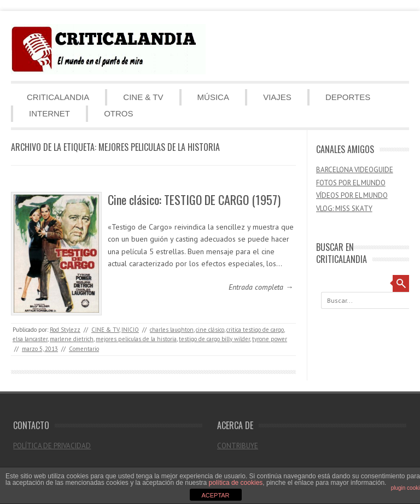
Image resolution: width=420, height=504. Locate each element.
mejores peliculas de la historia (136, 339)
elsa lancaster (30, 339)
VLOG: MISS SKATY (344, 209)
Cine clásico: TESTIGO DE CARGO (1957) (194, 200)
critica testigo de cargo (255, 330)
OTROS (118, 113)
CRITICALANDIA (58, 97)
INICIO (130, 330)
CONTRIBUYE (238, 446)
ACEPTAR (215, 495)
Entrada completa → (261, 287)
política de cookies (236, 483)
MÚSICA (213, 97)
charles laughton (172, 330)
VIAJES (277, 97)
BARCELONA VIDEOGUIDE (355, 170)
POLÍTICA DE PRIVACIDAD (52, 446)
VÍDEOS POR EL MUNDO (352, 195)
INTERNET (49, 113)
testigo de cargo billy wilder (214, 339)
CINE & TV (143, 97)
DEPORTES (348, 97)
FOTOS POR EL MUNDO (351, 183)
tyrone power (270, 339)
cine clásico (210, 330)
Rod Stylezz (65, 330)
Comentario (84, 349)
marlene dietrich (72, 339)
